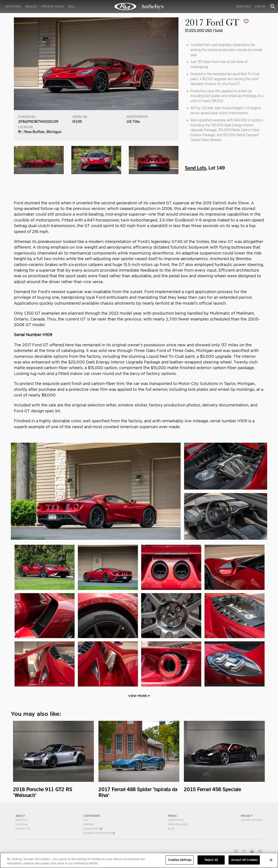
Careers (88, 824)
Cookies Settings (252, 820)
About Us (21, 820)
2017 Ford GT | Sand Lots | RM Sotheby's (139, 7)
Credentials (176, 820)
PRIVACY (247, 816)
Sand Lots (195, 167)
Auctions (13, 6)
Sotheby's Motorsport (99, 833)
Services (243, 6)
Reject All (211, 860)
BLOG (171, 829)
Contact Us (23, 829)
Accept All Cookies (244, 860)
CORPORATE (92, 816)
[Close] (271, 860)
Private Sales (52, 6)
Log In (260, 6)
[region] (139, 860)
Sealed (31, 6)
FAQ (86, 820)
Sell (72, 6)
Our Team (22, 824)
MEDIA (172, 816)
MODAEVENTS (93, 829)
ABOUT (20, 816)
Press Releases (178, 824)
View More (139, 696)
